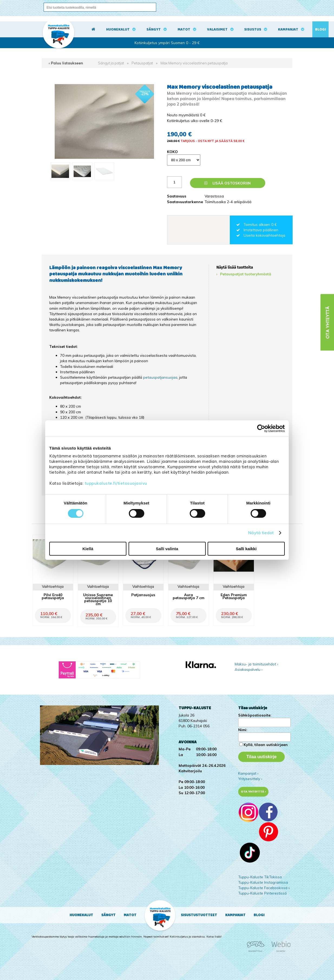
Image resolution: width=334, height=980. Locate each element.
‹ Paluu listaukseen (66, 63)
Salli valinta (167, 549)
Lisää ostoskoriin (227, 183)
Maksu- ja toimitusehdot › (256, 664)
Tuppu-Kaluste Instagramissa (263, 882)
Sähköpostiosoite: (255, 715)
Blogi (320, 29)
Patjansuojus (143, 595)
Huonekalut (118, 29)
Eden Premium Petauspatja (234, 596)
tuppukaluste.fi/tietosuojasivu (116, 483)
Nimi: (243, 730)
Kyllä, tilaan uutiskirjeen (266, 745)
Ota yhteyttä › (253, 792)
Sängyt (154, 29)
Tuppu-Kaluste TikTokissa (260, 877)
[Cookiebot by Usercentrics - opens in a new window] (261, 428)
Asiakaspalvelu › (249, 669)
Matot (184, 29)
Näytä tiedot (261, 533)
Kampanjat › (248, 773)
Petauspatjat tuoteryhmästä (246, 274)
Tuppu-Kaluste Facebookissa (263, 888)
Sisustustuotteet (199, 915)
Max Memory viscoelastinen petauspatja (194, 63)
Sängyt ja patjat (111, 63)
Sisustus (253, 29)
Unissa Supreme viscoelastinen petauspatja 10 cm (98, 599)
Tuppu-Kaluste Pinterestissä (262, 893)
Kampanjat (288, 29)
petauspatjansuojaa (160, 377)
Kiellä (88, 549)
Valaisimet (217, 29)
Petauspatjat (142, 63)
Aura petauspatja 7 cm (189, 596)
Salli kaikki (246, 549)
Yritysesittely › (250, 779)
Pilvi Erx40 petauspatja (53, 596)
